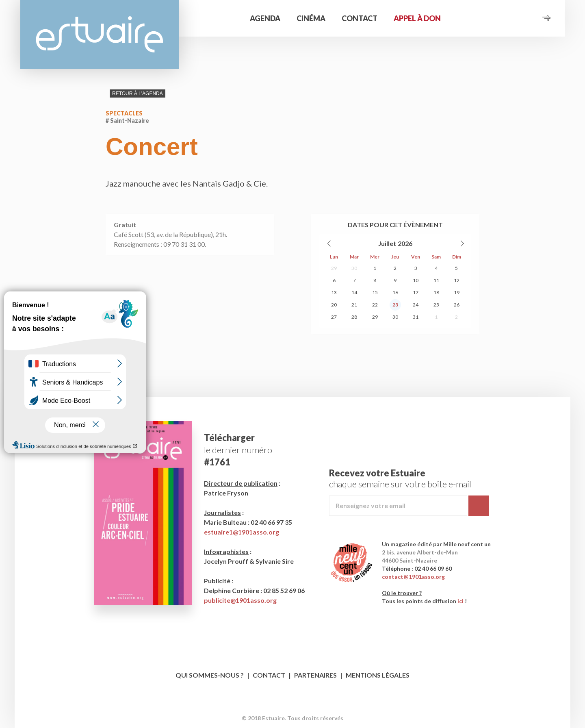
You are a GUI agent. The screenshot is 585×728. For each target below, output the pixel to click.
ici (460, 601)
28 (354, 317)
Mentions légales (378, 675)
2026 (405, 243)
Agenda (265, 18)
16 (395, 292)
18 (436, 292)
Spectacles (124, 113)
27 (334, 317)
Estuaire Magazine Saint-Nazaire (100, 35)
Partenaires (315, 675)
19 (457, 292)
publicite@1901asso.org (240, 600)
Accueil (230, 18)
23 (395, 305)
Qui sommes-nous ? (210, 675)
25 (436, 305)
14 (354, 292)
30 (354, 268)
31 (416, 317)
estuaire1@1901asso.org (242, 532)
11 (436, 280)
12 (457, 280)
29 (334, 268)
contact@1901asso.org (413, 577)
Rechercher (195, 18)
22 (375, 305)
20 (334, 305)
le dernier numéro (238, 450)
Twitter (300, 705)
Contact (360, 18)
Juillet (387, 243)
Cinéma (311, 18)
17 (416, 292)
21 (354, 305)
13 (334, 292)
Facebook (285, 705)
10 (416, 280)
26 (457, 305)
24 (416, 305)
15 (375, 292)
